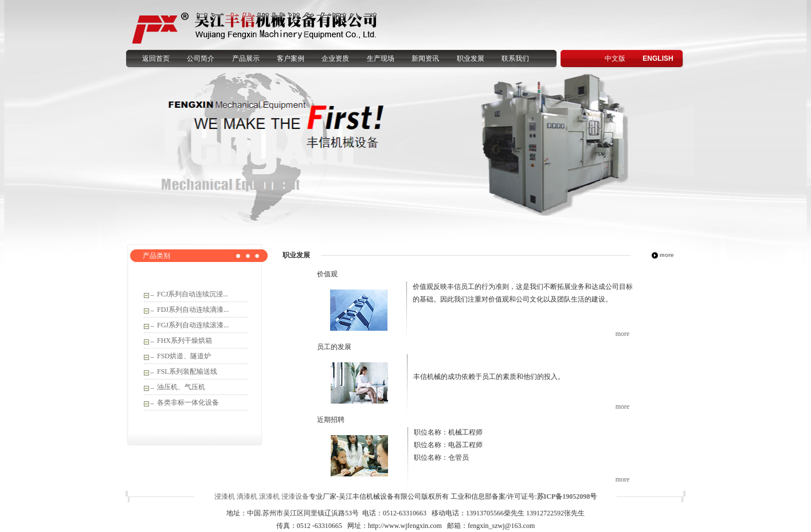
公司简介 (201, 58)
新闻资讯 (425, 58)
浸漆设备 (295, 496)
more (623, 334)
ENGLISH (658, 58)
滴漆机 (247, 496)
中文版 (615, 58)
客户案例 (291, 58)
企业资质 (335, 58)
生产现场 (381, 58)
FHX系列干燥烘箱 (185, 341)
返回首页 (156, 58)
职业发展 (471, 58)
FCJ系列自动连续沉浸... (193, 294)
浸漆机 (225, 496)
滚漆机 (269, 496)
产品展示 (246, 58)
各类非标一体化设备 (188, 402)
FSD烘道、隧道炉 (184, 356)
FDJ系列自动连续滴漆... (193, 310)
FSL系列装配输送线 (187, 371)
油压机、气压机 (181, 387)
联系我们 (515, 58)
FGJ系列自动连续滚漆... (193, 325)
